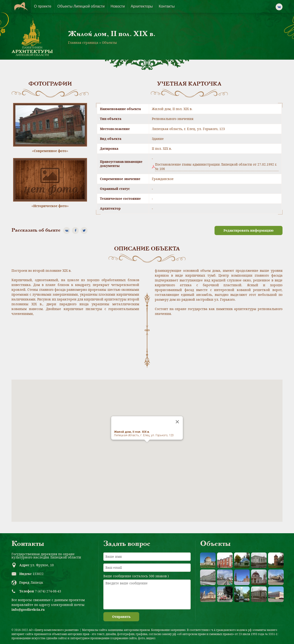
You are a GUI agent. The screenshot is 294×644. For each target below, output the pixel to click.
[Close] (177, 422)
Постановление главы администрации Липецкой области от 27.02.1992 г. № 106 (216, 167)
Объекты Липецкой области (81, 6)
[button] (147, 446)
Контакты (167, 6)
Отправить (121, 617)
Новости (118, 6)
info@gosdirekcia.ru (28, 609)
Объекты (109, 43)
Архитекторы (142, 6)
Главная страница (83, 43)
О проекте (43, 6)
